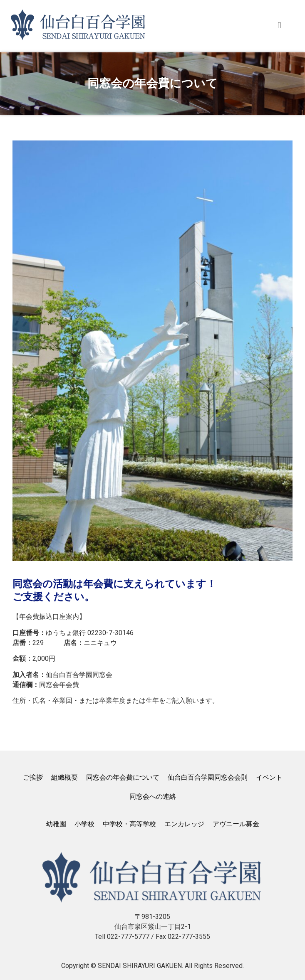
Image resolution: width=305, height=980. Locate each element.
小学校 (84, 824)
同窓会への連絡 (153, 797)
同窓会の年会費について (123, 777)
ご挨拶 (33, 777)
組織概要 (64, 777)
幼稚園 (56, 824)
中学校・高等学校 (129, 824)
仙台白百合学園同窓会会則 (208, 777)
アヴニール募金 (236, 824)
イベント (269, 777)
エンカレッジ (184, 824)
